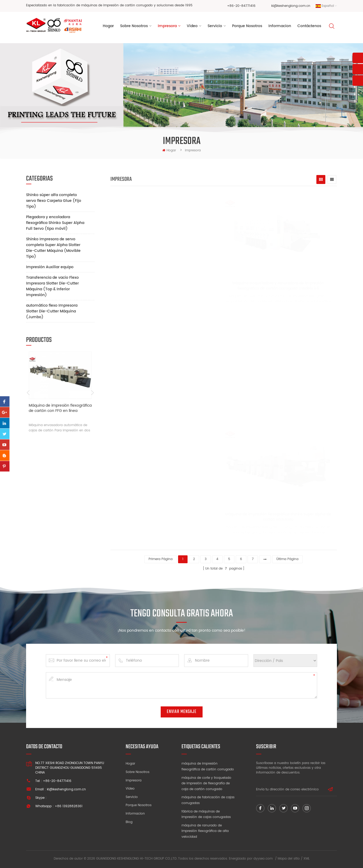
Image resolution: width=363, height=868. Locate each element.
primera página (161, 559)
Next (93, 393)
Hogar (108, 26)
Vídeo (130, 789)
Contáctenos (309, 26)
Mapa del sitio (289, 859)
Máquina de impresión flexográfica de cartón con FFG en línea (60, 408)
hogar (169, 150)
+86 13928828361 (69, 806)
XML (306, 859)
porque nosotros (247, 26)
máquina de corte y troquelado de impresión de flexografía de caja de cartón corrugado (206, 784)
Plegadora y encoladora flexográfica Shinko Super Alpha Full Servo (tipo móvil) (55, 223)
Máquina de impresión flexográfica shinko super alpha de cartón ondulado (266, 517)
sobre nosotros (134, 26)
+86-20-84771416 (241, 6)
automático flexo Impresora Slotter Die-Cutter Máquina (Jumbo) (52, 311)
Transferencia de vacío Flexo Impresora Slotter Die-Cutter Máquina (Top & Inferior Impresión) (52, 286)
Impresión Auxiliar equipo (50, 267)
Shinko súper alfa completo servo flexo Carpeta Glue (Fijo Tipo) (54, 201)
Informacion (135, 814)
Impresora (167, 26)
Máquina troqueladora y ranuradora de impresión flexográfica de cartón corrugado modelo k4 (266, 286)
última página (287, 559)
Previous (28, 393)
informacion (280, 26)
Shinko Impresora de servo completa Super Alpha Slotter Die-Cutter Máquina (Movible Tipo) (53, 248)
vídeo (192, 26)
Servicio (215, 26)
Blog (129, 822)
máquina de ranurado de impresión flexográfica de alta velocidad (205, 831)
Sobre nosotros (138, 772)
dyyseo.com (263, 859)
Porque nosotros (139, 805)
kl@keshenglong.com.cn (291, 6)
